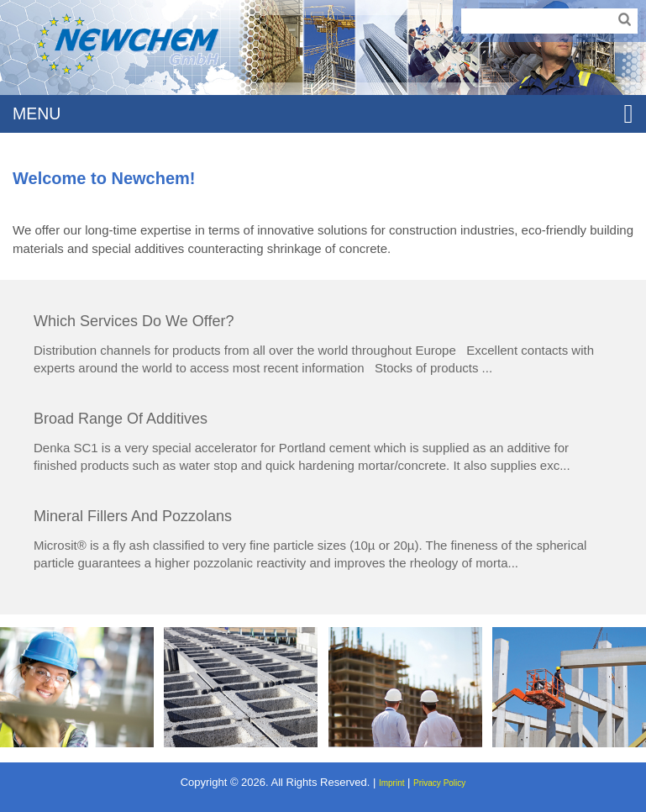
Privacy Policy (439, 783)
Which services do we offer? (134, 321)
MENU (323, 114)
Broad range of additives (121, 419)
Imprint (392, 783)
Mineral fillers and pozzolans (133, 516)
